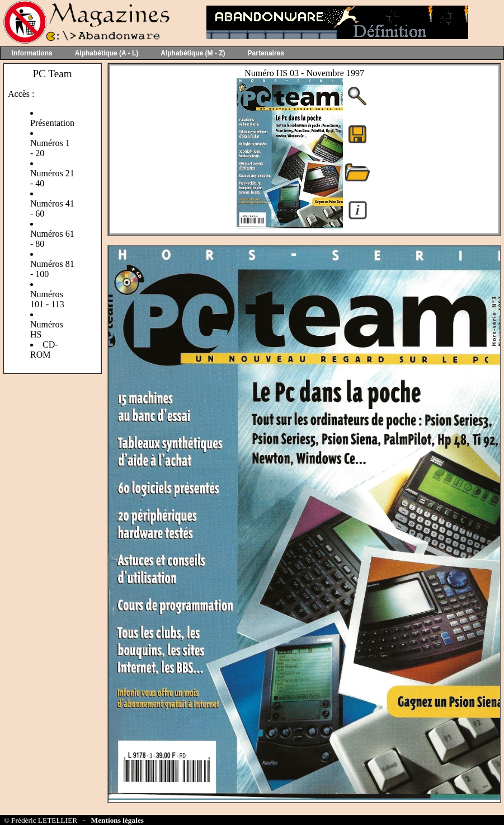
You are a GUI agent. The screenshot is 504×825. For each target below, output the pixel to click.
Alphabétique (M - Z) (193, 53)
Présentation (52, 123)
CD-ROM (44, 350)
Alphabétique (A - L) (107, 53)
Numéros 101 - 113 (47, 299)
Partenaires (266, 53)
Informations (32, 53)
